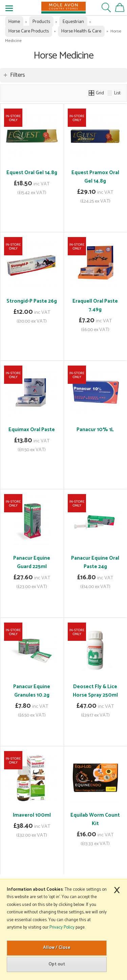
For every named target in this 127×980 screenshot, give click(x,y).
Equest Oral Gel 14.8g (32, 173)
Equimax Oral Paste (32, 430)
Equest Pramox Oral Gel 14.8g (95, 177)
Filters (18, 75)
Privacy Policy (62, 927)
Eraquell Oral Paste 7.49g (95, 305)
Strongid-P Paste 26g (32, 301)
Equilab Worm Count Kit (95, 819)
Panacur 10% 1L (95, 430)
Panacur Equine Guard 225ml (32, 562)
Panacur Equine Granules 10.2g (32, 691)
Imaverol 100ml (32, 815)
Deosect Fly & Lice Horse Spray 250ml (95, 691)
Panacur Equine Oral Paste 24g (95, 562)
